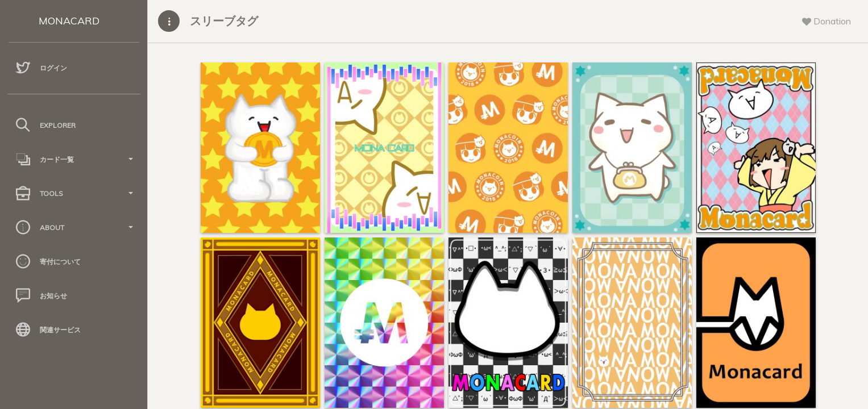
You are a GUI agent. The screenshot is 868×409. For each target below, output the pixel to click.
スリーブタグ (224, 21)
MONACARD (69, 21)
